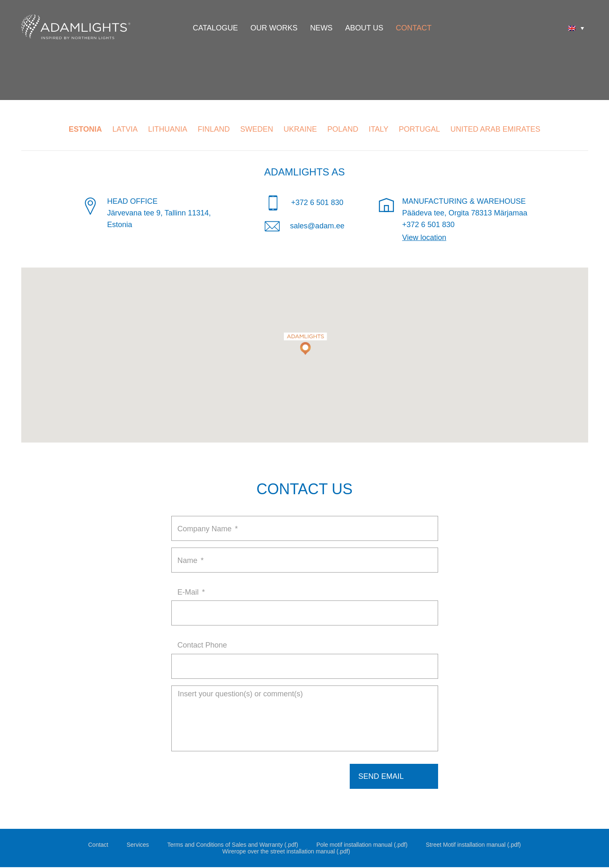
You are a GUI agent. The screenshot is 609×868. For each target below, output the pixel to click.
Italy (378, 129)
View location (424, 238)
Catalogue (216, 28)
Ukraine (300, 129)
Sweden (257, 129)
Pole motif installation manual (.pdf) (362, 845)
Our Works (274, 28)
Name (191, 560)
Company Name (208, 529)
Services (138, 845)
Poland (343, 129)
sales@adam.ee (317, 226)
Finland (214, 129)
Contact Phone (202, 645)
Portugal (420, 129)
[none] (576, 28)
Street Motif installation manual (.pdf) (474, 845)
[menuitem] (576, 28)
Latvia (125, 129)
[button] (305, 339)
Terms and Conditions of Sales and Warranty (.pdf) (233, 845)
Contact (414, 28)
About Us (364, 28)
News (321, 28)
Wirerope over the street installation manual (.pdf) (286, 852)
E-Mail (191, 592)
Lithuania (168, 129)
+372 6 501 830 (317, 203)
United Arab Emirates (496, 129)
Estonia (85, 129)
